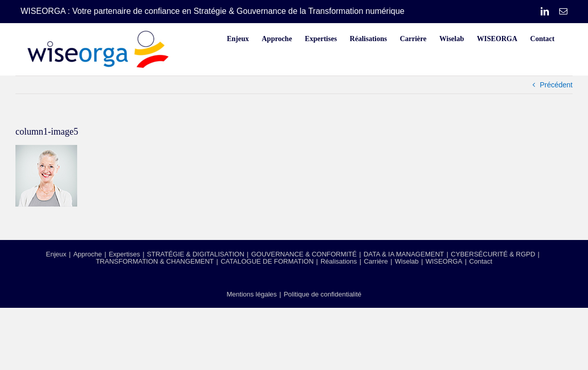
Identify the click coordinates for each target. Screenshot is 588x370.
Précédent (556, 85)
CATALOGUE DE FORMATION (267, 261)
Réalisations (339, 261)
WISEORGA (444, 261)
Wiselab (407, 261)
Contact (481, 261)
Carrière (376, 261)
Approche (87, 254)
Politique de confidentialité (322, 294)
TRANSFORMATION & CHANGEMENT (155, 261)
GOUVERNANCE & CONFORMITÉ (304, 254)
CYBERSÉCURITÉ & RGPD (493, 254)
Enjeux (56, 254)
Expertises (124, 254)
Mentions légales (252, 294)
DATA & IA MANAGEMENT (404, 254)
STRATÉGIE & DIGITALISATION (196, 254)
